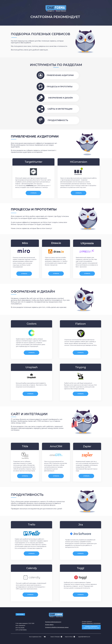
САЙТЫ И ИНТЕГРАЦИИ (60, 109)
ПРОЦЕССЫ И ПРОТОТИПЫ (60, 87)
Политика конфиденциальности (53, 622)
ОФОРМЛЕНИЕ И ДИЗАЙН (60, 98)
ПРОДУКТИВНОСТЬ (58, 120)
